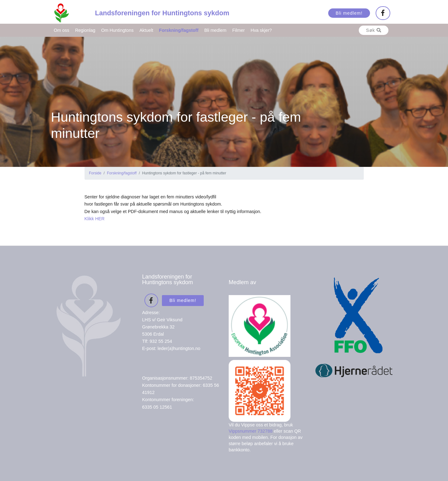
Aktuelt (146, 30)
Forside (95, 173)
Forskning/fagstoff (179, 30)
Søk (374, 30)
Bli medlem (215, 30)
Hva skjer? (261, 30)
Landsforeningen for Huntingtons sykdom (162, 13)
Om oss (61, 30)
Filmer (239, 30)
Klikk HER (95, 219)
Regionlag (85, 30)
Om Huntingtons (117, 30)
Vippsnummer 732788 (251, 431)
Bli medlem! (349, 13)
